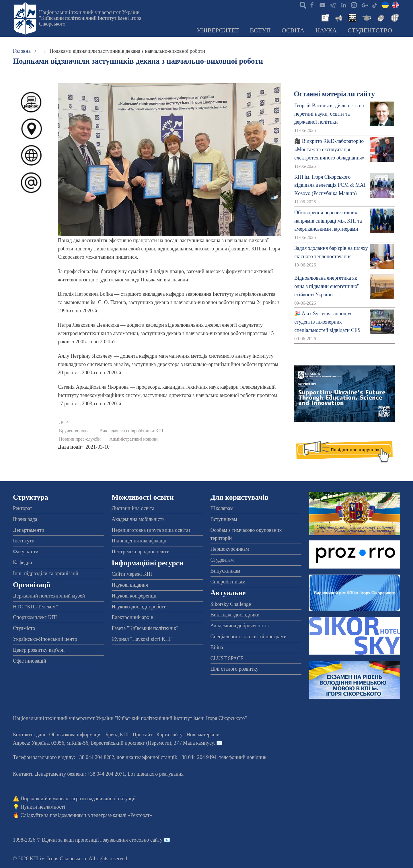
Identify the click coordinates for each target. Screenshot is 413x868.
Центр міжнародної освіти (141, 552)
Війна (217, 647)
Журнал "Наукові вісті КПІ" (142, 639)
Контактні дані (29, 735)
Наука (326, 30)
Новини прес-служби (80, 439)
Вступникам (224, 519)
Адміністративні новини (134, 439)
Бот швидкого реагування (156, 774)
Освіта (293, 30)
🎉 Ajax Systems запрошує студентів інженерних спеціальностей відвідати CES (327, 322)
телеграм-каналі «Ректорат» (122, 815)
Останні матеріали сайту (334, 94)
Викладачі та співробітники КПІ (131, 431)
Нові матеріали (203, 735)
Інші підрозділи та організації (46, 573)
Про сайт (142, 735)
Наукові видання (130, 585)
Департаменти (29, 530)
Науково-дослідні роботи (139, 607)
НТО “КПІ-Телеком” (35, 607)
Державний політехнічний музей (49, 596)
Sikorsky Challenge (231, 604)
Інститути (24, 541)
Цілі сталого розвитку (235, 669)
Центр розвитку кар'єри (39, 650)
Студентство (370, 30)
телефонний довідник (243, 757)
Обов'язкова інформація (75, 735)
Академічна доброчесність (240, 626)
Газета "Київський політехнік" (145, 628)
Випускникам (225, 571)
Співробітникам (228, 582)
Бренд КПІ (117, 735)
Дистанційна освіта (133, 508)
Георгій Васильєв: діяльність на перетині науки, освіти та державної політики (329, 114)
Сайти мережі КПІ (132, 574)
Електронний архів (132, 617)
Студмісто (24, 628)
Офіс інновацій (30, 661)
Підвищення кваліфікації (139, 541)
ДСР (64, 423)
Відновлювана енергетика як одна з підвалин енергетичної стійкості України (326, 286)
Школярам (222, 508)
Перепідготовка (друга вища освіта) (151, 530)
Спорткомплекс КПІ (35, 617)
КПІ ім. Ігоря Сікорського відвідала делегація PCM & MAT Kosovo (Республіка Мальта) (330, 185)
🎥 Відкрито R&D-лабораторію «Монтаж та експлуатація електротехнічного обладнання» (329, 149)
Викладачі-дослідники (235, 615)
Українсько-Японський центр (45, 639)
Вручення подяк (75, 431)
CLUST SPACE (227, 658)
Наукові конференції (134, 596)
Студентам (222, 560)
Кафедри (23, 563)
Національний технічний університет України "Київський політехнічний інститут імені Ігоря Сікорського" (90, 18)
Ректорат (23, 508)
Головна (22, 51)
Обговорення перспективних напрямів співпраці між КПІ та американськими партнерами (328, 221)
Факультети (26, 552)
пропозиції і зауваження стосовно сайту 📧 (123, 840)
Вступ (260, 30)
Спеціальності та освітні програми (249, 637)
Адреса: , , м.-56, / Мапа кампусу (113, 743)
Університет (218, 30)
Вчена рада (25, 519)
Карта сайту (170, 735)
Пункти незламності (43, 807)
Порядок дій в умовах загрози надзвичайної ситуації (78, 799)
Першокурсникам (230, 549)
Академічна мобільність (138, 519)
